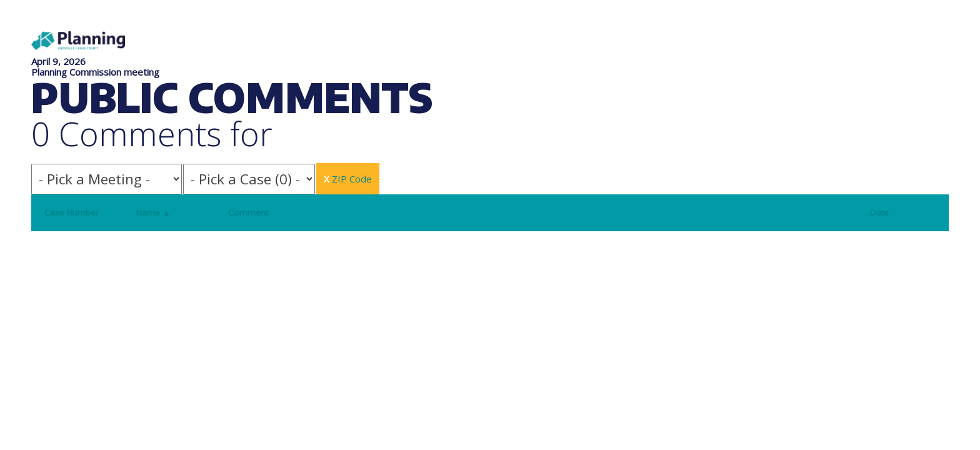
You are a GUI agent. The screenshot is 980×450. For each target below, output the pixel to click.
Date (879, 212)
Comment (248, 212)
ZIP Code (348, 179)
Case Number (72, 212)
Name (153, 212)
